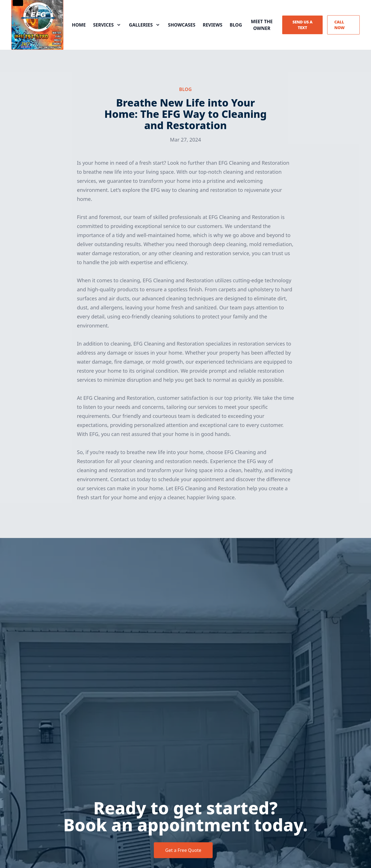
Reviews (213, 25)
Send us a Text (302, 25)
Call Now (339, 25)
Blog (236, 25)
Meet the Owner (262, 25)
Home (79, 25)
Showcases (182, 25)
